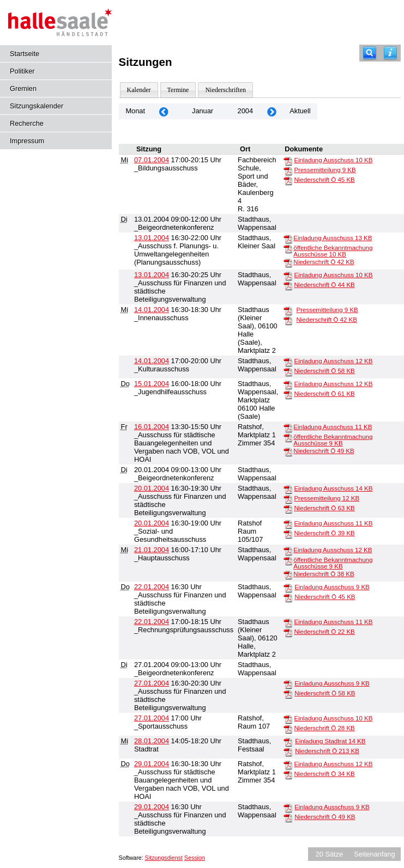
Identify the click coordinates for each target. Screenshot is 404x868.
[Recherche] (370, 53)
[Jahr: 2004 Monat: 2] (272, 111)
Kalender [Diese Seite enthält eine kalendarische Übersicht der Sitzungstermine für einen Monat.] (139, 90)
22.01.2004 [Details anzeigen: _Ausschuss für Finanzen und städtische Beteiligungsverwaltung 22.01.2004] (152, 587)
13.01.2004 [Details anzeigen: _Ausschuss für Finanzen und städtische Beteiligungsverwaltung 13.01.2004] (152, 275)
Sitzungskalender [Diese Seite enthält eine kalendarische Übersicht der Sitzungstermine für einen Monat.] (37, 106)
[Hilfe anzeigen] (390, 53)
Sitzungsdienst (164, 858)
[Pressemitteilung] (288, 170)
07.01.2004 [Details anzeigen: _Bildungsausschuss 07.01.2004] (152, 160)
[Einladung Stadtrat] (288, 742)
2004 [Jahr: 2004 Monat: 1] (245, 111)
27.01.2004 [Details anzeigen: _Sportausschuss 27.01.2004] (152, 718)
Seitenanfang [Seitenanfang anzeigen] (374, 854)
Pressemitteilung (325, 170)
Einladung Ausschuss (333, 160)
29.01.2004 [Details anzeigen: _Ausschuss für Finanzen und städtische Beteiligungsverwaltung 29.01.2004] (152, 807)
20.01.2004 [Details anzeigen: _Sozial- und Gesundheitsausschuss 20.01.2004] (152, 523)
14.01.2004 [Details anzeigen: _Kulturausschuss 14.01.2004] (152, 361)
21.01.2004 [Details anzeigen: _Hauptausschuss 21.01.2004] (152, 550)
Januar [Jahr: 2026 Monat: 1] (203, 111)
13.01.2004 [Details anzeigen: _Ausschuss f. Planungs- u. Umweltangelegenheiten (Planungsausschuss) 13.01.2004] (152, 238)
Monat (135, 111)
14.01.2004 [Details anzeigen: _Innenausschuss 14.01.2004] (152, 310)
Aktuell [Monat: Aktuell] (300, 111)
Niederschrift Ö (324, 180)
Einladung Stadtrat (330, 741)
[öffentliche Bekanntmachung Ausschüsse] (288, 248)
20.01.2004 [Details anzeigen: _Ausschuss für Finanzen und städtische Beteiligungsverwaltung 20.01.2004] (152, 488)
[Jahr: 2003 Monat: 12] (164, 111)
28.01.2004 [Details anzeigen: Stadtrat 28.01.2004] (152, 741)
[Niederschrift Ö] (288, 180)
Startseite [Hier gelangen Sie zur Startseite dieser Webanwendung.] (25, 54)
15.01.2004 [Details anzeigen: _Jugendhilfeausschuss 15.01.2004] (152, 384)
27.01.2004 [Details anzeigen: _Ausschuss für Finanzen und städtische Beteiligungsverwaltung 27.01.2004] (152, 683)
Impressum (27, 141)
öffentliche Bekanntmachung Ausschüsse (333, 251)
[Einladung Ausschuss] (288, 161)
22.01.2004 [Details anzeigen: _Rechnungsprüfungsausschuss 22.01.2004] (152, 622)
